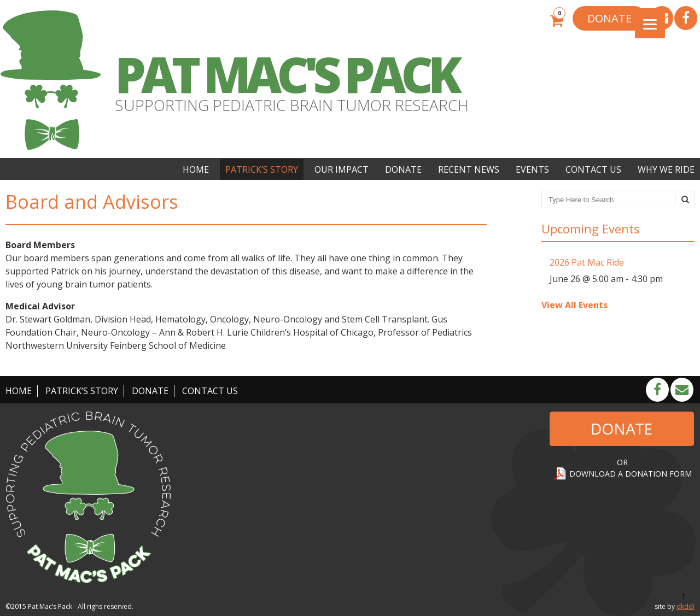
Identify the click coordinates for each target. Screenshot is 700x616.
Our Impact (342, 169)
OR (622, 462)
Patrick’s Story (262, 169)
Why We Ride (666, 169)
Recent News (469, 169)
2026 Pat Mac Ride (587, 262)
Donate (403, 169)
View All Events (574, 305)
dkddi (686, 606)
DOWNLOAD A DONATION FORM (631, 474)
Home (196, 169)
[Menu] (650, 23)
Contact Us (593, 169)
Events (532, 169)
